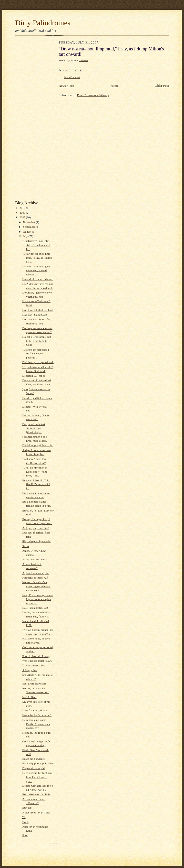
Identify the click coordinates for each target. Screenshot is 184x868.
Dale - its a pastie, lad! (35, 608)
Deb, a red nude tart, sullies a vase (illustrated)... (34, 428)
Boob (25, 822)
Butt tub (27, 808)
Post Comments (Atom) (93, 95)
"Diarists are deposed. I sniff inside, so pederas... (36, 354)
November (29, 222)
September (30, 227)
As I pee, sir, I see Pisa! (36, 528)
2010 (23, 208)
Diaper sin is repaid (33, 768)
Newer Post (66, 86)
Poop (25, 835)
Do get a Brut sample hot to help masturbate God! (37, 341)
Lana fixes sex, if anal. (35, 710)
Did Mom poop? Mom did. (38, 445)
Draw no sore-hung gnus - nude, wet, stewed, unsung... (37, 270)
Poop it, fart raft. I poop (36, 656)
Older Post (162, 86)
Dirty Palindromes (43, 23)
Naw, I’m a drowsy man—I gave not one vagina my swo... (38, 599)
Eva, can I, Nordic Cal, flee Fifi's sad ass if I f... (36, 484)
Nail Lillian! (29, 697)
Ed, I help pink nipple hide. (38, 763)
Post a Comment (72, 77)
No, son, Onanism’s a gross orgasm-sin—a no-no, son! (36, 586)
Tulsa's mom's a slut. (34, 665)
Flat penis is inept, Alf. (35, 578)
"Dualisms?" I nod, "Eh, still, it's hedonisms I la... (36, 245)
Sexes (26, 546)
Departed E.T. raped (34, 376)
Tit (24, 817)
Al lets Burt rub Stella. (35, 559)
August (28, 232)
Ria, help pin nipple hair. (36, 541)
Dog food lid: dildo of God (38, 310)
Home (115, 86)
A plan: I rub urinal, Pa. (36, 573)
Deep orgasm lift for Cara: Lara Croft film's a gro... (37, 777)
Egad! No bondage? (34, 759)
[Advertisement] (36, 119)
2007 (23, 217)
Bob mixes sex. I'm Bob (36, 794)
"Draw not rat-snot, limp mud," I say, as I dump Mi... (37, 258)
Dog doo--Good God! (35, 315)
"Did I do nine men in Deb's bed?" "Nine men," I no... (35, 471)
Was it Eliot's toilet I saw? (37, 661)
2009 (23, 213)
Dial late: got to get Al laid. (38, 362)
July (26, 236)
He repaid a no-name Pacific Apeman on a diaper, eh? (36, 724)
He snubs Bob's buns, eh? (37, 715)
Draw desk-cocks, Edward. (38, 279)
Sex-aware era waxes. (35, 683)
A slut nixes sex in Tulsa (36, 812)
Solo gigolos (29, 670)
